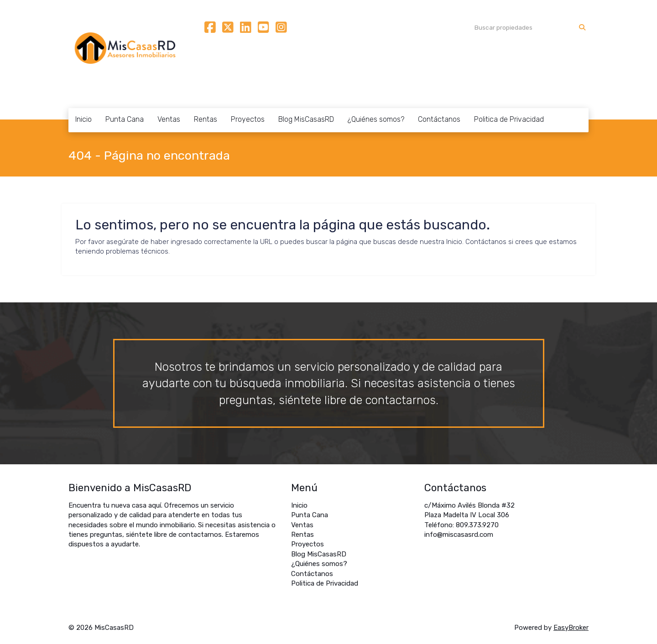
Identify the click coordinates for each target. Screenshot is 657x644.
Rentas (206, 119)
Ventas (169, 119)
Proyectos (248, 119)
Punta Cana (125, 119)
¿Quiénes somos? (376, 119)
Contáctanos (439, 119)
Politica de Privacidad (509, 119)
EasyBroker (571, 628)
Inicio (83, 119)
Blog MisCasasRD (306, 119)
